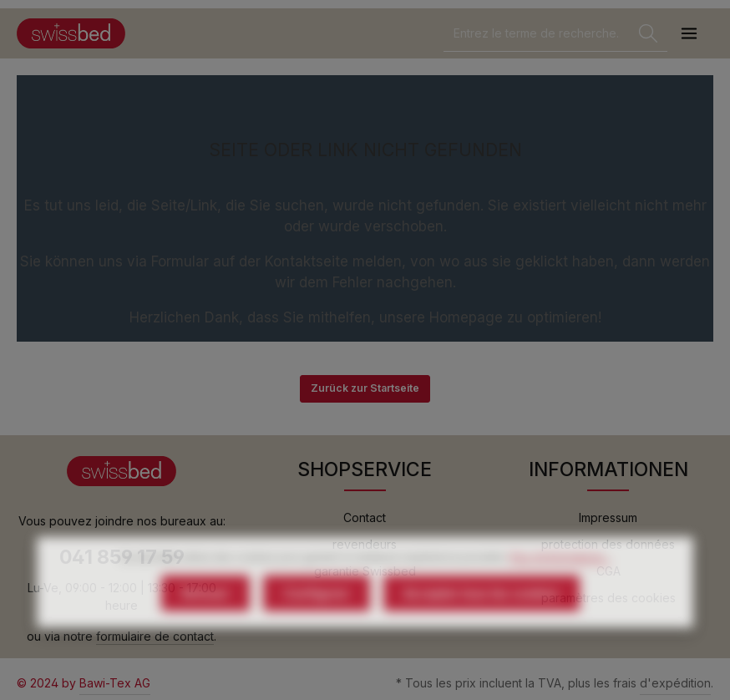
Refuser (205, 624)
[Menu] (689, 34)
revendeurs (365, 544)
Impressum (608, 517)
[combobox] (537, 34)
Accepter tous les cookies (482, 624)
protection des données (608, 544)
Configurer (317, 624)
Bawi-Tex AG (115, 683)
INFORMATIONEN (608, 469)
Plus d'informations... (560, 588)
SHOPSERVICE (365, 469)
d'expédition (675, 683)
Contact (365, 517)
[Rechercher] (648, 34)
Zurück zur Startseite (365, 388)
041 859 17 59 (122, 557)
